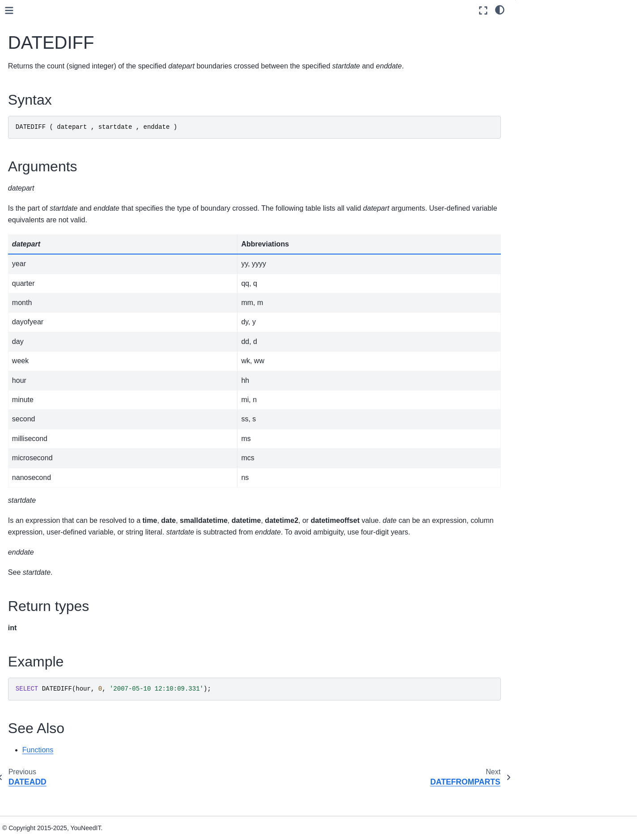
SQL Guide (35, 116)
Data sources (38, 87)
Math (40, 539)
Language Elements (55, 652)
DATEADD (55, 229)
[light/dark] (500, 9)
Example (535, 64)
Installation (34, 751)
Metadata (47, 552)
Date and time (54, 201)
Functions (41, 144)
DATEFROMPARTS (68, 258)
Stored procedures (52, 695)
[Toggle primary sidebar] (149, 11)
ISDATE (52, 386)
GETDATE (55, 357)
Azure (42, 187)
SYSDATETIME (63, 439)
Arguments (538, 40)
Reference (34, 780)
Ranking (45, 581)
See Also (536, 77)
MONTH (52, 400)
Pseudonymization (59, 567)
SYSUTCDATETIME (69, 453)
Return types (541, 52)
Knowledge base (42, 794)
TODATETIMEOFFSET (73, 481)
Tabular (44, 624)
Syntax (533, 27)
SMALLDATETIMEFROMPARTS (83, 420)
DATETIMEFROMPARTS (76, 314)
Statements (42, 680)
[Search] (70, 37)
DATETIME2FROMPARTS (78, 301)
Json (40, 524)
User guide (34, 102)
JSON (34, 723)
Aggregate (48, 158)
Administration (39, 766)
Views (34, 709)
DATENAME (58, 272)
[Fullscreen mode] (483, 11)
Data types (41, 130)
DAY (47, 329)
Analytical (47, 173)
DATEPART (57, 286)
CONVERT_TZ (62, 215)
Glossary (32, 808)
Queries (37, 666)
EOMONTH (57, 343)
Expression (49, 510)
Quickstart (33, 59)
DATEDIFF (56, 243)
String (42, 595)
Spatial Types (45, 737)
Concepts (32, 73)
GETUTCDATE (62, 371)
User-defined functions (58, 638)
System (44, 609)
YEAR (49, 496)
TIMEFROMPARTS (68, 467)
